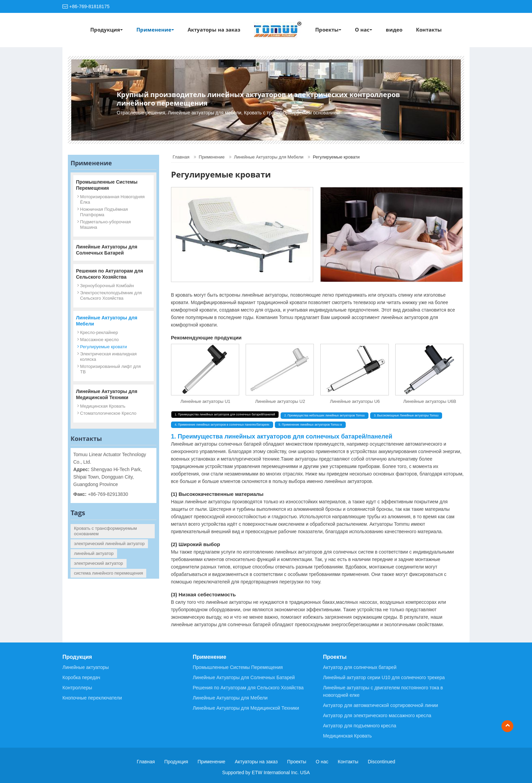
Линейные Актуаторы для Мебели (269, 157)
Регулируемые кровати (103, 347)
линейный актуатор (94, 553)
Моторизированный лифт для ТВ (110, 369)
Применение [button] (155, 30)
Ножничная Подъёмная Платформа (104, 212)
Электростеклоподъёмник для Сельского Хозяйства (111, 295)
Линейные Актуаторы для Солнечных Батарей (107, 250)
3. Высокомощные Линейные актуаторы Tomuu (406, 415)
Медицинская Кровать (103, 406)
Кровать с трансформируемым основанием (106, 531)
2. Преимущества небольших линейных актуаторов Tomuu (325, 415)
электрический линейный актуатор (109, 544)
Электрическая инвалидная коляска (108, 357)
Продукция (77, 657)
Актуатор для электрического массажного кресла (377, 715)
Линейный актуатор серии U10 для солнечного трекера (384, 677)
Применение (212, 157)
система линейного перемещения (108, 573)
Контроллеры (77, 688)
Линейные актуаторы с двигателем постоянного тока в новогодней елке (383, 691)
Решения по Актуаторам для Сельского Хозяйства (110, 274)
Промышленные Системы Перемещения (107, 185)
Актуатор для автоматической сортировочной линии (381, 705)
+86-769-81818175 (89, 6)
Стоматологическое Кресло (108, 413)
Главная (181, 157)
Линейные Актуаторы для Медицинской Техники (107, 394)
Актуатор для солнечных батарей (360, 667)
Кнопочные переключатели (92, 698)
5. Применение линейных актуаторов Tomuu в (310, 425)
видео (394, 30)
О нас (322, 762)
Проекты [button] (328, 30)
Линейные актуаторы (86, 667)
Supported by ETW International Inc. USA (266, 772)
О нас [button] (364, 30)
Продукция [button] (107, 30)
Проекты (335, 657)
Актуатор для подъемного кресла (360, 726)
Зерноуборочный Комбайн (107, 286)
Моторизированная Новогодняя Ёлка (112, 199)
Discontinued (382, 762)
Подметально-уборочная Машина (105, 225)
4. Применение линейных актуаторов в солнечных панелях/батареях (222, 425)
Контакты (429, 30)
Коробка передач (81, 677)
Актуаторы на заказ (214, 30)
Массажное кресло (99, 340)
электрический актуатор (99, 563)
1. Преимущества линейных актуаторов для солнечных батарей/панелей (225, 414)
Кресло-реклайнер (99, 332)
